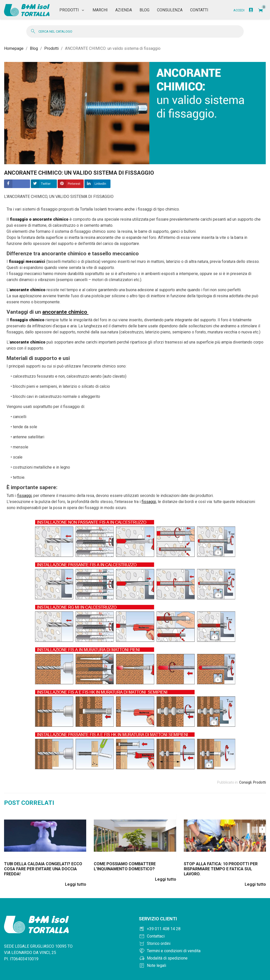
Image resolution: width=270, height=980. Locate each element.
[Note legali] (202, 963)
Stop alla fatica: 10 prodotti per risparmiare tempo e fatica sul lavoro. (221, 866)
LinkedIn (100, 181)
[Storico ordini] (202, 941)
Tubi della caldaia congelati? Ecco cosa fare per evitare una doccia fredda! (43, 866)
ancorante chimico (65, 309)
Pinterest (74, 181)
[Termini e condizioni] (202, 948)
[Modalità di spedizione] (202, 956)
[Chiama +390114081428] (202, 926)
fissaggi (24, 493)
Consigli (245, 780)
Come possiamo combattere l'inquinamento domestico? (125, 864)
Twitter (46, 181)
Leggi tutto (76, 882)
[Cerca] (135, 29)
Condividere (17, 181)
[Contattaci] (202, 934)
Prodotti (260, 780)
